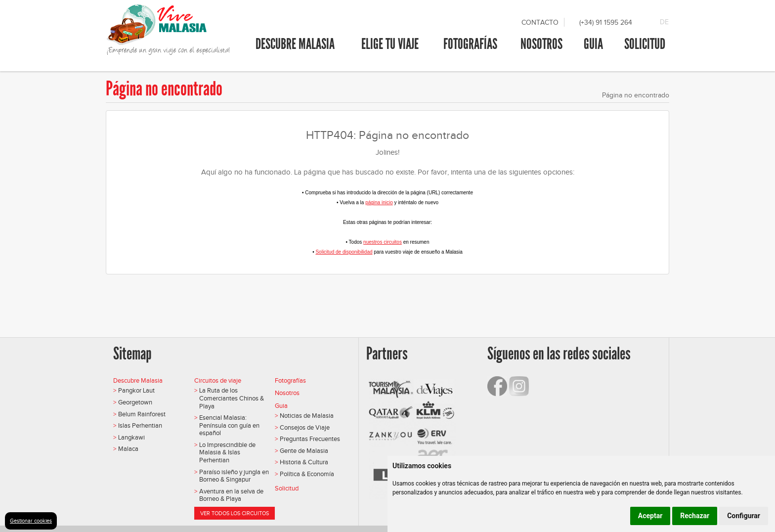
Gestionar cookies (31, 521)
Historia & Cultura (304, 462)
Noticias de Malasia (307, 416)
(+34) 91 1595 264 (606, 22)
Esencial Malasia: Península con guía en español (229, 425)
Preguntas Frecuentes (310, 439)
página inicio (379, 202)
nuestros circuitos (383, 242)
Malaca (128, 449)
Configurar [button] (744, 516)
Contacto (540, 22)
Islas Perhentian (140, 425)
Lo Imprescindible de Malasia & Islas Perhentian (227, 452)
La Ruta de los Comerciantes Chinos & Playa (232, 398)
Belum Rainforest (142, 414)
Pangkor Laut (136, 390)
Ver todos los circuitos (235, 513)
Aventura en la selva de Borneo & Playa (231, 495)
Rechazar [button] (695, 516)
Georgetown (135, 402)
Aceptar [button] (650, 516)
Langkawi (131, 437)
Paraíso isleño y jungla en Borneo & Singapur (234, 476)
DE (664, 22)
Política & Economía (307, 474)
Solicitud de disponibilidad (344, 252)
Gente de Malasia (304, 451)
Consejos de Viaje (305, 427)
